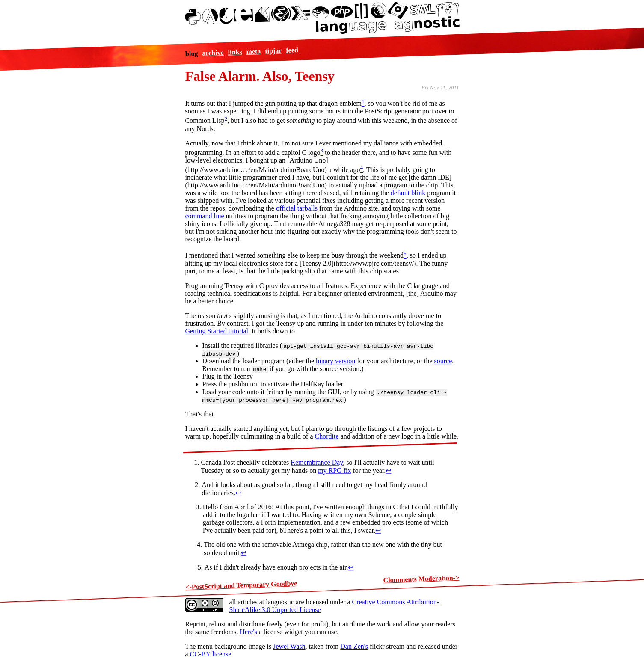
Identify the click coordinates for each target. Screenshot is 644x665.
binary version (335, 361)
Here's (248, 632)
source (443, 361)
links (235, 52)
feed (292, 50)
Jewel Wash (289, 646)
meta (253, 51)
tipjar (273, 50)
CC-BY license (211, 654)
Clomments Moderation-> (421, 578)
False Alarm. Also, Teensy (260, 76)
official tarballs (297, 208)
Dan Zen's (354, 646)
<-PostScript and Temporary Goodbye (241, 585)
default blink (408, 193)
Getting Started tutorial (217, 331)
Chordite (327, 436)
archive (213, 53)
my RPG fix (334, 471)
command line (205, 216)
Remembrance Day (317, 462)
